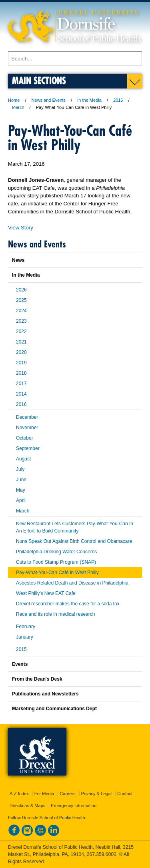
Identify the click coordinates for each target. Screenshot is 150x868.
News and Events (49, 100)
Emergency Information (74, 806)
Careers (67, 794)
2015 (21, 649)
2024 (21, 311)
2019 (21, 363)
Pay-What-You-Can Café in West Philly (57, 573)
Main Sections (39, 80)
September (28, 448)
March (18, 107)
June (21, 480)
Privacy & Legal (96, 794)
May (21, 490)
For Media (44, 794)
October (25, 438)
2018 (21, 373)
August (23, 459)
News (18, 260)
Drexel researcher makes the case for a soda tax (68, 604)
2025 (21, 300)
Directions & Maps (27, 806)
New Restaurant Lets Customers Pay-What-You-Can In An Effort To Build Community (75, 527)
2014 (21, 394)
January (25, 637)
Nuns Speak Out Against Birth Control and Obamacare (74, 541)
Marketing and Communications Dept (54, 709)
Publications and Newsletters (45, 694)
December (27, 417)
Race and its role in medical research (55, 614)
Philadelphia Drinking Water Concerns (56, 552)
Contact (125, 794)
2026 (21, 290)
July (20, 469)
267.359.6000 (102, 854)
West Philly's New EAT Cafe (46, 593)
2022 (21, 332)
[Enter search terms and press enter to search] (75, 58)
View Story (21, 228)
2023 (21, 321)
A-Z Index (19, 794)
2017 (21, 384)
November (27, 428)
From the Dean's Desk (37, 679)
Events (20, 664)
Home (14, 100)
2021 (21, 342)
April (21, 500)
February (26, 627)
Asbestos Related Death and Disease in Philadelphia (72, 583)
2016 (118, 100)
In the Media (89, 100)
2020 (21, 352)
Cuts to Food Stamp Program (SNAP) (56, 562)
